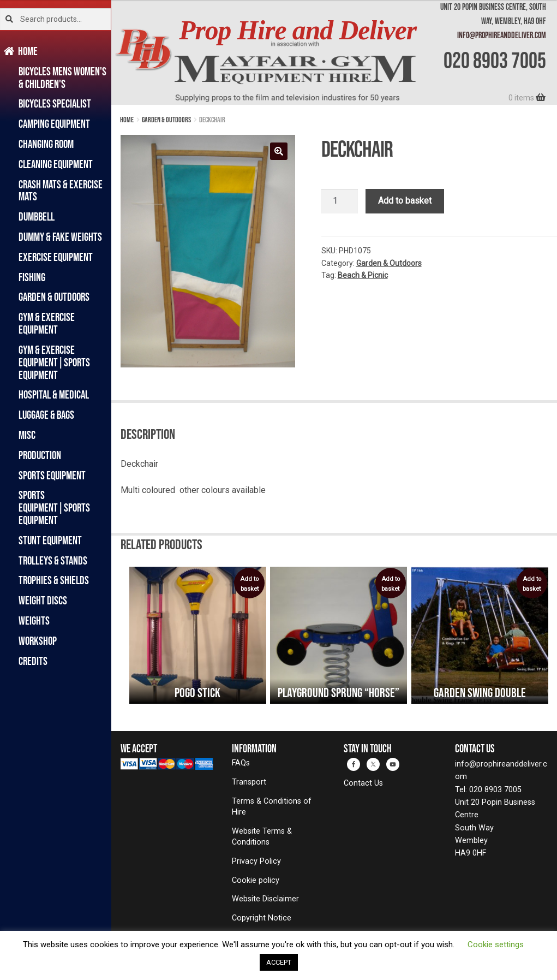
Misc (27, 435)
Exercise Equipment (56, 257)
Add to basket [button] (249, 584)
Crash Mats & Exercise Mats (61, 191)
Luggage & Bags (46, 415)
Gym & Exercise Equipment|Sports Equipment (54, 362)
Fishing (32, 277)
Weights (34, 620)
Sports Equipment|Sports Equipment (54, 507)
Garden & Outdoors (54, 297)
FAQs (241, 763)
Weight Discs (43, 600)
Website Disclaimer (265, 899)
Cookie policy (256, 880)
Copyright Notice (262, 918)
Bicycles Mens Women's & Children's (62, 78)
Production (40, 455)
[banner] (334, 52)
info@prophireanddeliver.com (502, 35)
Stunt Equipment (50, 540)
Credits (33, 661)
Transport (249, 782)
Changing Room (46, 144)
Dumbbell (37, 216)
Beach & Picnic (363, 275)
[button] (279, 151)
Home (28, 51)
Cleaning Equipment (56, 164)
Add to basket (405, 201)
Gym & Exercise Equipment (47, 323)
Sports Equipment (52, 475)
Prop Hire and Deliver (298, 30)
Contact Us (363, 783)
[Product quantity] (340, 201)
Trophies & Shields (54, 580)
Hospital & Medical (54, 394)
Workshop (38, 641)
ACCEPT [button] (279, 962)
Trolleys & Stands (53, 560)
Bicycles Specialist (55, 103)
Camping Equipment (54, 124)
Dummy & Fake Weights (60, 237)
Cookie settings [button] (496, 945)
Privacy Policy (256, 861)
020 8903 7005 (495, 60)
